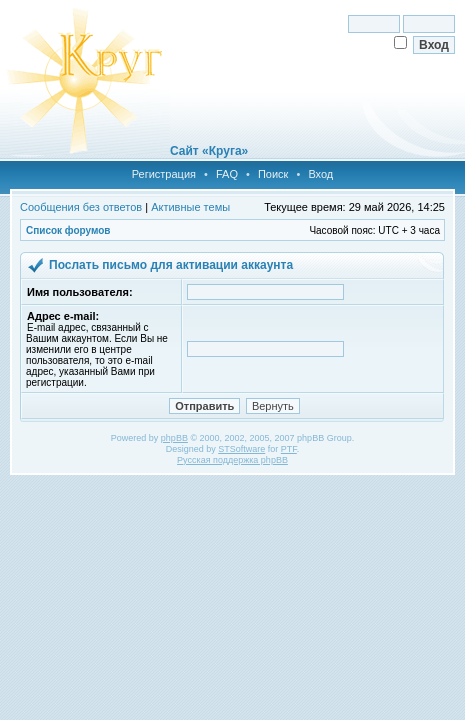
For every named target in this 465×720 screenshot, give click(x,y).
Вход (320, 174)
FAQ (227, 174)
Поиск (273, 174)
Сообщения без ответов (81, 207)
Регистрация (164, 174)
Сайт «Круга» (209, 151)
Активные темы (190, 207)
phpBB (174, 438)
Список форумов (68, 230)
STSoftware (241, 449)
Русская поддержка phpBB (232, 460)
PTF (289, 449)
